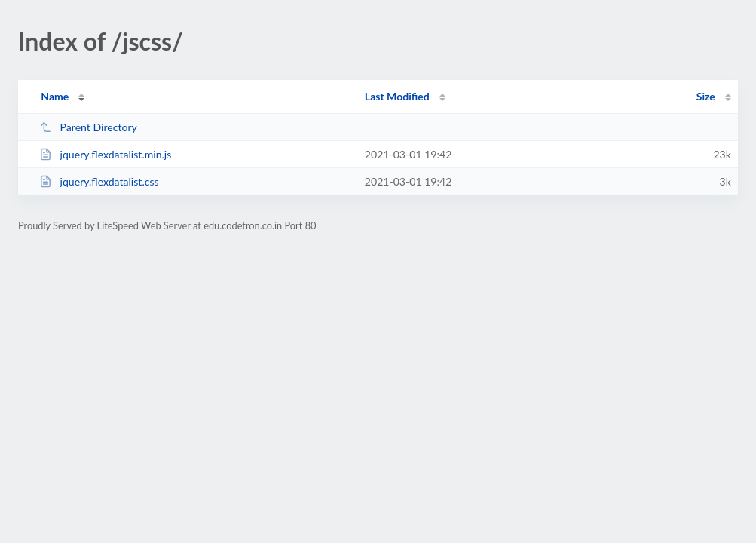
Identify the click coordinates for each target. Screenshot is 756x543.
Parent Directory (88, 127)
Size (706, 96)
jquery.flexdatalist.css (99, 181)
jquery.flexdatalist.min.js (105, 154)
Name (55, 96)
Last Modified (397, 96)
